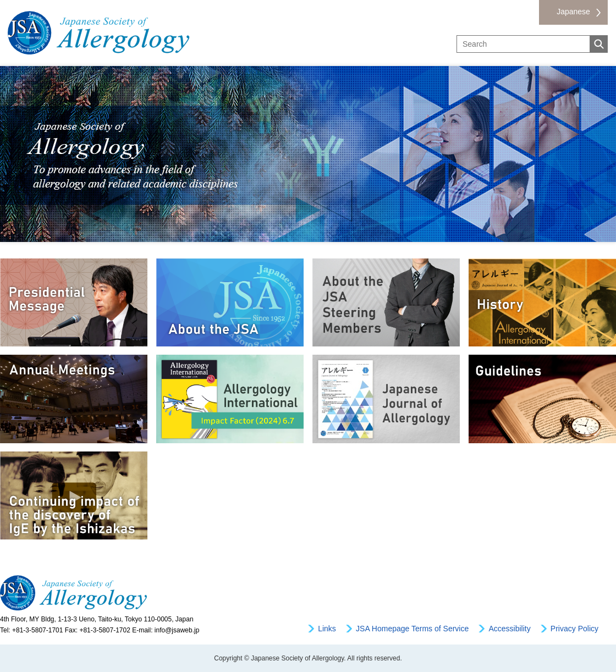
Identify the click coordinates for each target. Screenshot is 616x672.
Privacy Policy (574, 629)
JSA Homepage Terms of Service (412, 629)
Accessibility (509, 629)
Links (327, 629)
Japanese (573, 12)
